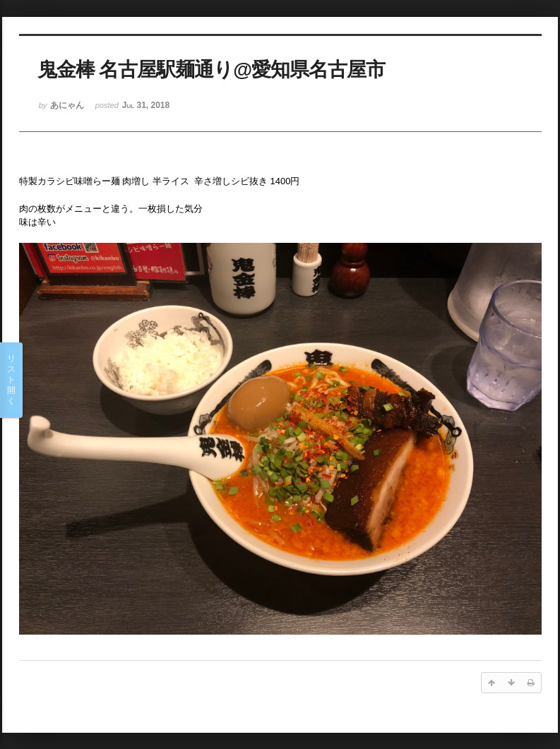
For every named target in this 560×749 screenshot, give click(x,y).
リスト (11, 380)
